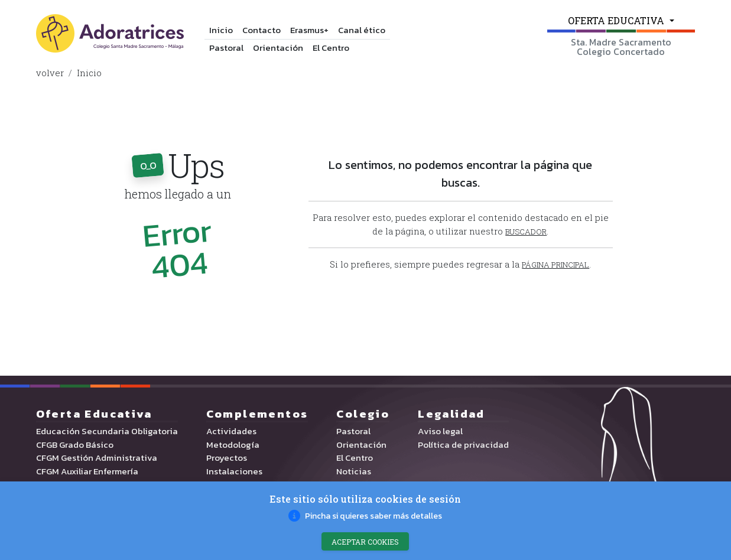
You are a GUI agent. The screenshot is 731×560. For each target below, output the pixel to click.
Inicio (221, 30)
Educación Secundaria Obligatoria (107, 434)
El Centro (331, 48)
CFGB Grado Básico (75, 447)
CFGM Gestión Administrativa (97, 460)
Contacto (261, 30)
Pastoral (226, 48)
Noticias (354, 473)
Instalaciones (234, 473)
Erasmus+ (309, 30)
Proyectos (227, 460)
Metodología (233, 447)
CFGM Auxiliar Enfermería (87, 473)
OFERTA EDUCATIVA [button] (617, 20)
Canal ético (362, 30)
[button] (554, 265)
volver (50, 73)
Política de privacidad (463, 447)
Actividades (231, 434)
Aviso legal (440, 434)
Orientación (278, 48)
